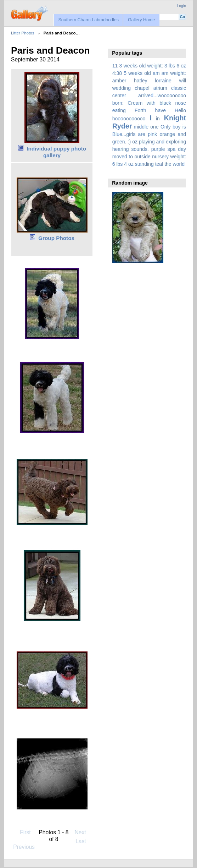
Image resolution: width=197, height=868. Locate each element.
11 (115, 66)
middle (141, 127)
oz (135, 142)
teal (159, 164)
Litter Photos (23, 33)
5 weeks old (137, 73)
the (168, 164)
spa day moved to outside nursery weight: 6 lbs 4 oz (149, 157)
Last (84, 841)
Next (84, 832)
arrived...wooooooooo (162, 95)
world (179, 164)
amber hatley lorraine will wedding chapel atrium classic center (149, 88)
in (158, 119)
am (156, 73)
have (161, 110)
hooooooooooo (129, 119)
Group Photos (56, 238)
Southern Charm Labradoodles (88, 20)
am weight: (174, 73)
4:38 (117, 73)
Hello (180, 110)
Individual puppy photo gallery (56, 152)
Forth (140, 110)
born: (118, 103)
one (154, 127)
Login (182, 6)
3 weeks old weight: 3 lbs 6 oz (153, 66)
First (22, 832)
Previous (24, 844)
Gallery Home (141, 20)
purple (158, 149)
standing (144, 164)
